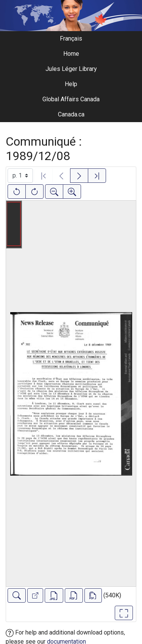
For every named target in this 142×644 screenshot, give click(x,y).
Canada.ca (71, 114)
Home (71, 54)
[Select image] (20, 176)
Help (71, 84)
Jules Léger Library (71, 69)
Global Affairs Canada (71, 99)
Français (71, 38)
